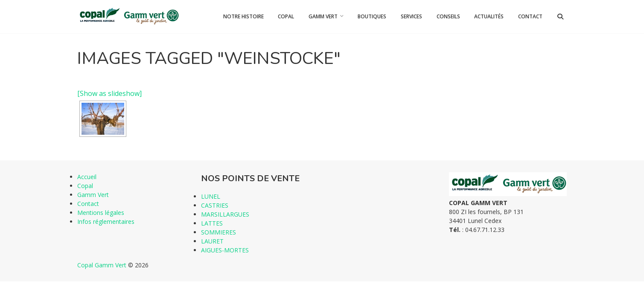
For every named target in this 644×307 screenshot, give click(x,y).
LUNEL (211, 196)
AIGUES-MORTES (225, 250)
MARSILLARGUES (225, 214)
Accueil (87, 177)
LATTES (212, 223)
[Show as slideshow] (109, 93)
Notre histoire (243, 16)
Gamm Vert (323, 16)
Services (411, 16)
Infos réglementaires (106, 222)
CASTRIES (215, 205)
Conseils (448, 16)
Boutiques (372, 16)
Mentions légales (101, 213)
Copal (286, 16)
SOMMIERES (219, 232)
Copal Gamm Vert (102, 265)
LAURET (212, 241)
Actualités (489, 16)
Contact (530, 16)
